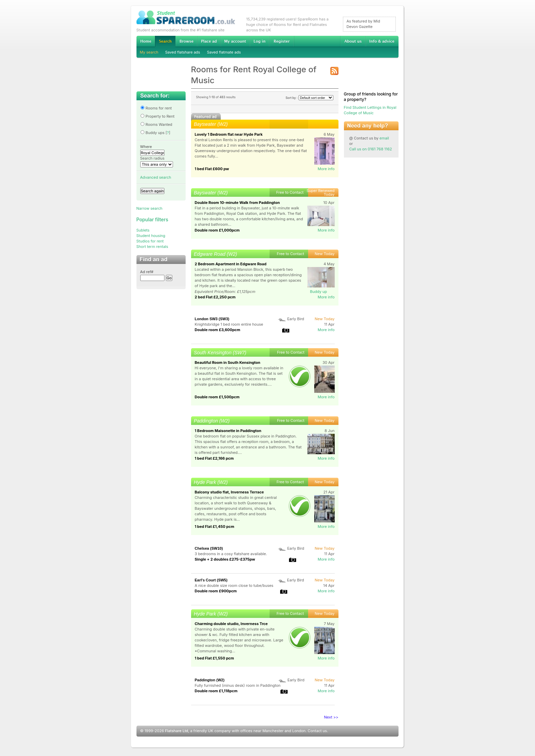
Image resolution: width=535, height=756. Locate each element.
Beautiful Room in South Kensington (228, 362)
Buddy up (319, 292)
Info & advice (382, 41)
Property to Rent (157, 116)
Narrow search (149, 208)
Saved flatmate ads (224, 52)
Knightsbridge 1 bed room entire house (229, 324)
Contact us (317, 731)
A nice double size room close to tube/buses (234, 585)
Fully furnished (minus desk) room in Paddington (238, 685)
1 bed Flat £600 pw (212, 169)
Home (146, 41)
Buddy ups (153, 133)
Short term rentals (152, 247)
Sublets (143, 230)
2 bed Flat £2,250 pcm (215, 297)
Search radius (153, 158)
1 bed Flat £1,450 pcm (215, 527)
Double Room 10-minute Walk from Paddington (237, 203)
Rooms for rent (156, 108)
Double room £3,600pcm (218, 330)
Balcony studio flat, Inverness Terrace (229, 492)
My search (149, 52)
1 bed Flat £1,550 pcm (214, 658)
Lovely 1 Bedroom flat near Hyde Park (229, 134)
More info (326, 169)
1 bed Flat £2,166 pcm (214, 458)
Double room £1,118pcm (216, 691)
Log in (259, 41)
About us (353, 41)
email (384, 138)
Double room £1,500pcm (217, 397)
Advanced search (156, 177)
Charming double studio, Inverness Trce (231, 624)
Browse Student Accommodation (186, 41)
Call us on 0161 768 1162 (371, 149)
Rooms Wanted (156, 124)
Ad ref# (147, 272)
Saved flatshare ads (183, 52)
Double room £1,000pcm (217, 230)
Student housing (151, 236)
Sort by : (309, 98)
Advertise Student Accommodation (209, 41)
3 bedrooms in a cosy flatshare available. (231, 554)
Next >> (331, 717)
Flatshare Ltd (177, 731)
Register (282, 41)
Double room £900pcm (216, 591)
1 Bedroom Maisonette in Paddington (228, 431)
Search (165, 41)
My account (235, 41)
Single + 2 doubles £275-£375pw (225, 559)
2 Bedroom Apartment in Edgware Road (231, 264)
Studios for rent (150, 241)
